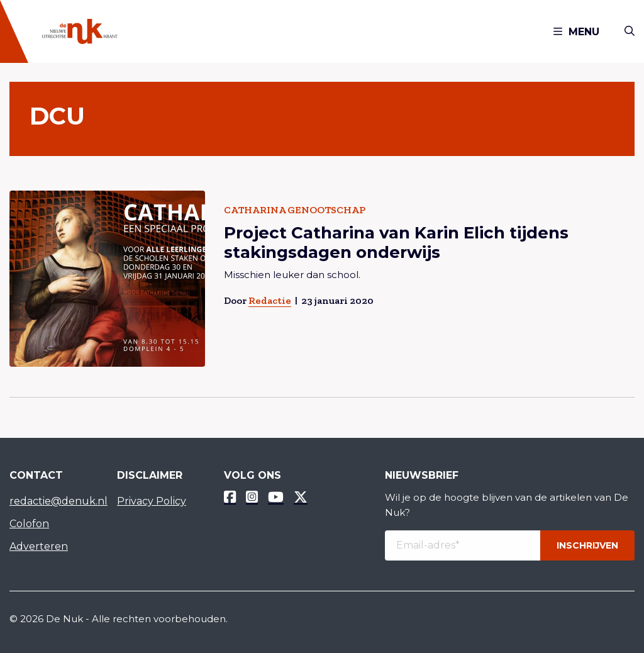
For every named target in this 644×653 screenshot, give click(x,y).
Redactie (270, 300)
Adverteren (39, 546)
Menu (576, 32)
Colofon (29, 524)
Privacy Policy (152, 501)
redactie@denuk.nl (54, 501)
